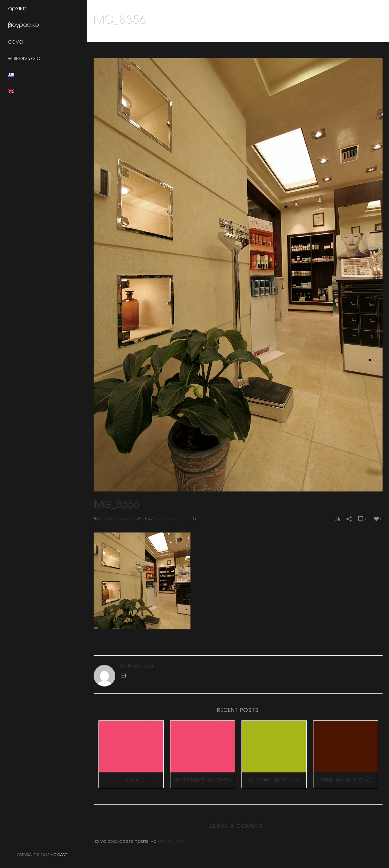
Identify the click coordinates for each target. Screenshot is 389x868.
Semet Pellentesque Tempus (203, 780)
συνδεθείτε (171, 841)
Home (307, 36)
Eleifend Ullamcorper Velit (346, 780)
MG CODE (59, 855)
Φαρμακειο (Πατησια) (337, 36)
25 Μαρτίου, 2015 (172, 519)
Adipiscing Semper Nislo (274, 780)
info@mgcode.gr (117, 519)
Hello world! (131, 780)
